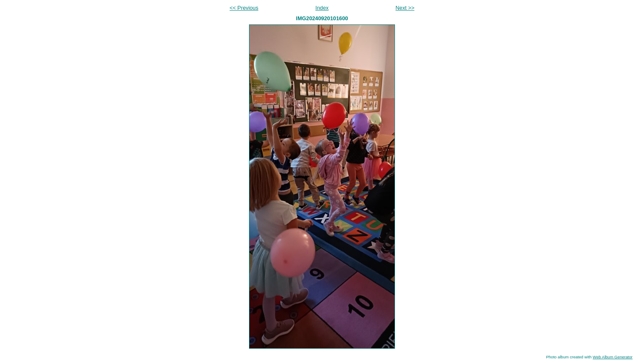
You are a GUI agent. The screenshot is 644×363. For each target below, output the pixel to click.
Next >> (405, 8)
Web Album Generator (613, 357)
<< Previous (244, 8)
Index (322, 8)
